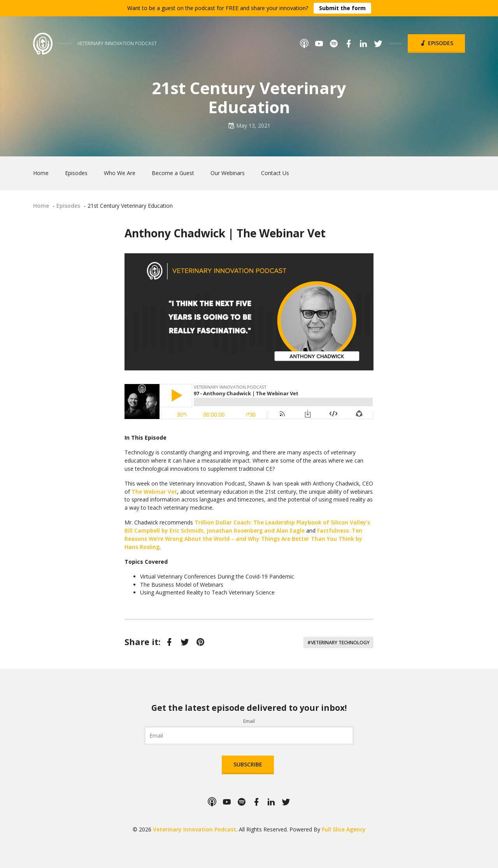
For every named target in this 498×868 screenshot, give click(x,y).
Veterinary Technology (340, 643)
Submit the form (342, 8)
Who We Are (120, 173)
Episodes (436, 43)
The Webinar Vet (281, 233)
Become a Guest (173, 173)
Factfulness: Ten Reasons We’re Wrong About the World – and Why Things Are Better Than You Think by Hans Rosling (243, 538)
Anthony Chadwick (175, 233)
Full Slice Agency (344, 829)
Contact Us (275, 173)
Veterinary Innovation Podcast (195, 829)
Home (41, 173)
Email (249, 721)
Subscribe (248, 764)
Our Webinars (228, 173)
